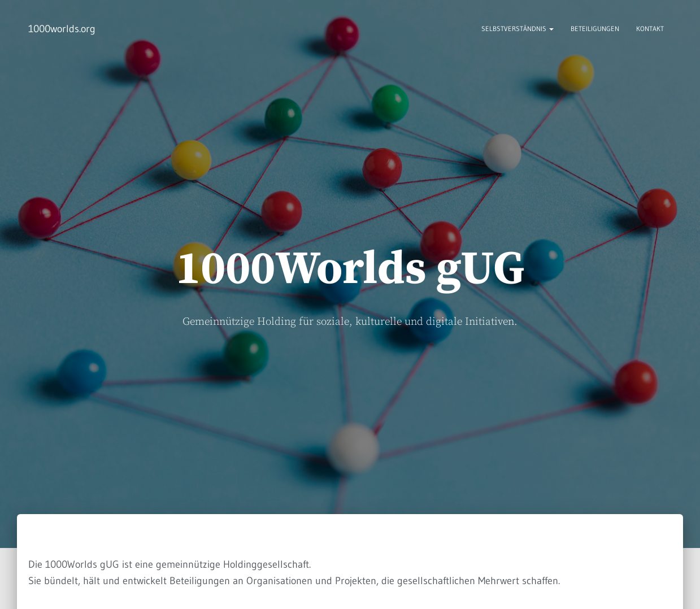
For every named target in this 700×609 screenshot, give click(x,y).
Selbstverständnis (518, 29)
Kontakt (650, 29)
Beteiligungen (595, 29)
